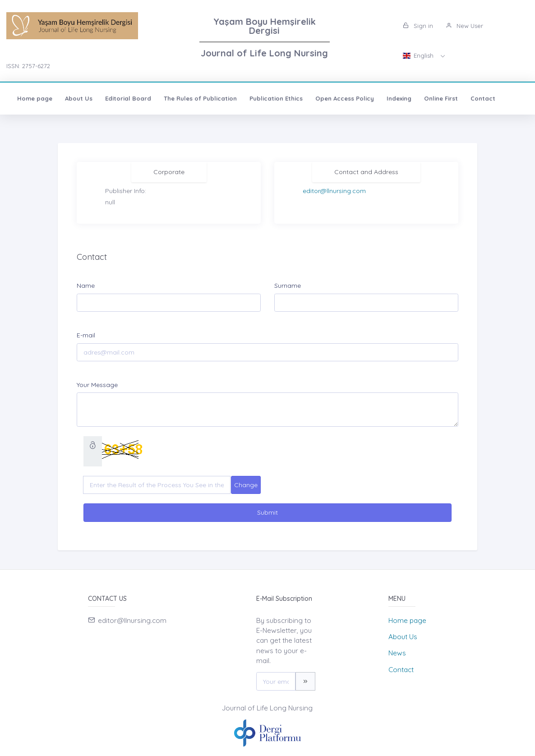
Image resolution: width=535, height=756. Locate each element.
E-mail (86, 335)
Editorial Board (128, 98)
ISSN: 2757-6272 (28, 66)
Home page (35, 98)
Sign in (418, 26)
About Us (79, 98)
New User (464, 26)
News (397, 653)
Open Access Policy (345, 98)
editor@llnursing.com (334, 191)
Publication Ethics (276, 98)
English (419, 55)
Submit (267, 512)
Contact (483, 98)
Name (86, 286)
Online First (441, 98)
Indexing (399, 98)
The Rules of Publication (200, 98)
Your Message (97, 385)
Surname (288, 286)
